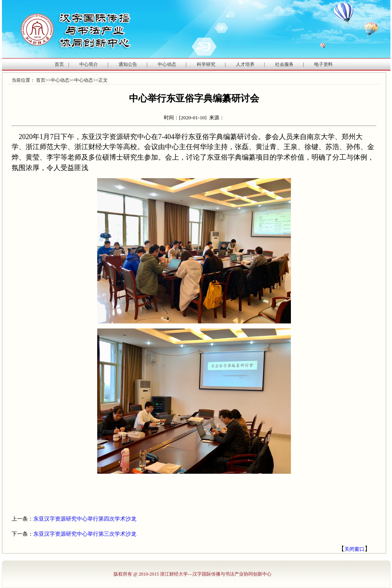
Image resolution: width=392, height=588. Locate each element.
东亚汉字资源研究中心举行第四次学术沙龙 (85, 519)
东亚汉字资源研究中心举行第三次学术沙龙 (85, 534)
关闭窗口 (354, 549)
